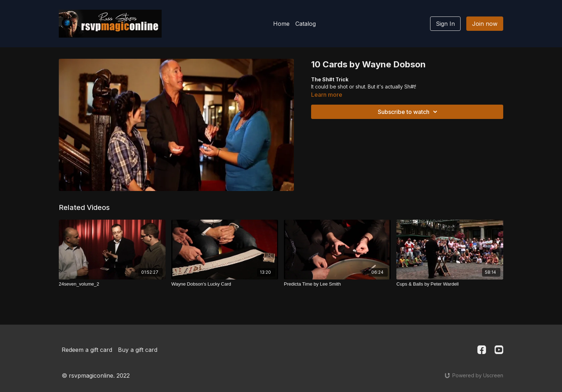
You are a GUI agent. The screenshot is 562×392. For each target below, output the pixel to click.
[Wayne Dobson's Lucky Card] (225, 284)
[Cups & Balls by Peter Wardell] (450, 284)
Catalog (306, 24)
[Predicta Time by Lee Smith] (337, 284)
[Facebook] (482, 350)
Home (281, 24)
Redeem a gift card (87, 350)
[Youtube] (499, 350)
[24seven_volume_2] (112, 284)
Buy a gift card (138, 350)
